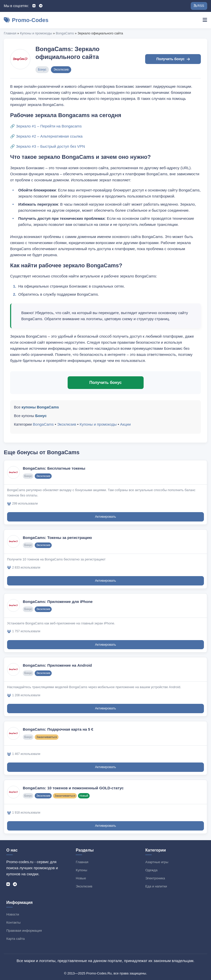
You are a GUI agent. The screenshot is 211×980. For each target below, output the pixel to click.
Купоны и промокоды (36, 33)
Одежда (151, 870)
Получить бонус (173, 59)
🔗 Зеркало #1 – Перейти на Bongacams (46, 126)
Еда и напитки (156, 886)
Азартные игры (157, 862)
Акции (125, 424)
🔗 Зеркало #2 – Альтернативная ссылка (46, 136)
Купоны (81, 870)
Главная (10, 33)
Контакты (13, 922)
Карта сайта (15, 939)
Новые (81, 878)
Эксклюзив (61, 70)
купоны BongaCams (40, 407)
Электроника (155, 878)
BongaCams (65, 33)
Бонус (42, 70)
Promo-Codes (26, 20)
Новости (13, 914)
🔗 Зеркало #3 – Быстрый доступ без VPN (47, 146)
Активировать (106, 517)
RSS (199, 6)
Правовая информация (24, 931)
